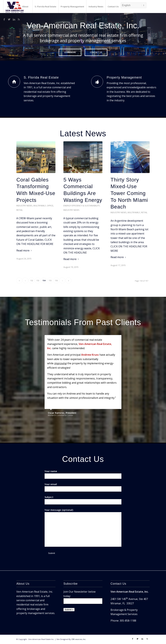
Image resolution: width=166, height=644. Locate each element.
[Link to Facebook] (4, 19)
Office (50, 206)
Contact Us (96, 52)
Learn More (70, 52)
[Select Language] (134, 5)
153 (38, 280)
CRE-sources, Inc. (79, 639)
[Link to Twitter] (9, 19)
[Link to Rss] (19, 19)
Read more (25, 250)
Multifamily (40, 206)
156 (56, 280)
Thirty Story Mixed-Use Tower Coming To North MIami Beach (129, 193)
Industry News (24, 206)
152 (32, 280)
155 (50, 280)
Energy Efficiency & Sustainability (82, 206)
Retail (20, 210)
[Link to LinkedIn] (14, 19)
